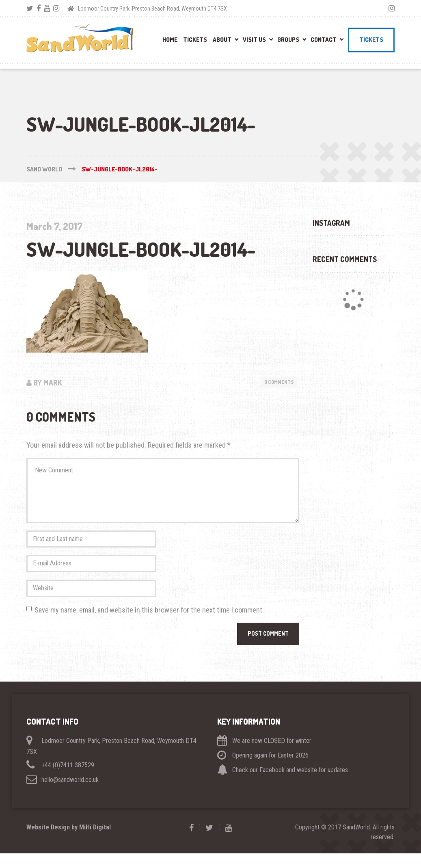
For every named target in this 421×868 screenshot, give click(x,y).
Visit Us (254, 40)
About (222, 40)
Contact (324, 40)
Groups (288, 40)
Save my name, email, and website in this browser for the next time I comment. (149, 622)
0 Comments (277, 382)
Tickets (195, 40)
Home (170, 40)
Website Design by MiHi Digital (69, 842)
